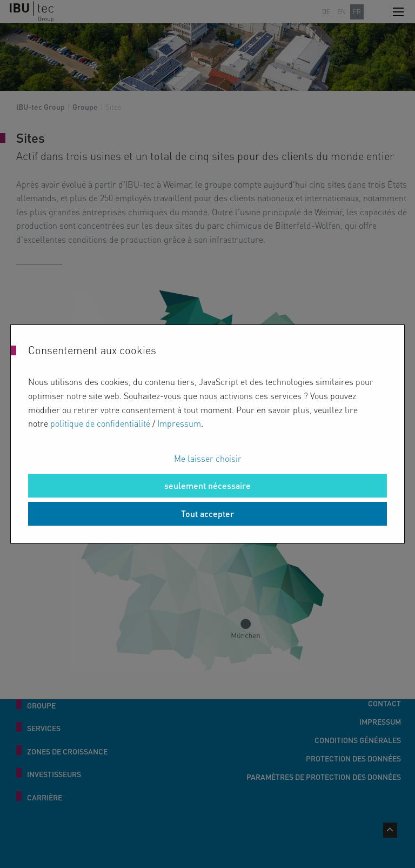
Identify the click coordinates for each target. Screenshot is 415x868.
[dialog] (207, 434)
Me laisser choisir (208, 458)
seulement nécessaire (207, 485)
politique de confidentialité (100, 423)
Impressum (179, 423)
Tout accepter (207, 513)
